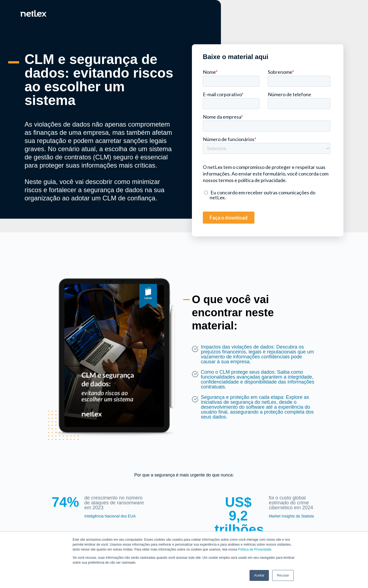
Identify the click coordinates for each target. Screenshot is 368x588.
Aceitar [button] (259, 575)
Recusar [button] (283, 575)
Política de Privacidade (255, 549)
